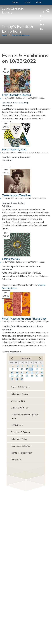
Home (4, 35)
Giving (39, 2)
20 (37, 372)
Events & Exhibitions (21, 35)
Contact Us (16, 460)
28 (42, 376)
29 (12, 379)
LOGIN (28, 2)
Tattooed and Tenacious (16, 195)
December (26, 359)
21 (42, 372)
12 (32, 369)
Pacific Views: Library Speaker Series (25, 417)
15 (12, 372)
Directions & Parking (20, 432)
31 (22, 379)
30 (17, 379)
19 (32, 372)
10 (22, 369)
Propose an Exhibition (21, 446)
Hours (15, 2)
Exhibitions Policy (19, 439)
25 (27, 376)
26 (32, 376)
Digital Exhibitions (19, 408)
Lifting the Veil (11, 259)
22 (12, 376)
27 (37, 376)
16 (17, 372)
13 (37, 369)
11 (27, 369)
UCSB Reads (17, 425)
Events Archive (18, 401)
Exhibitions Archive (20, 394)
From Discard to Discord (16, 95)
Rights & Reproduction (21, 453)
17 (22, 372)
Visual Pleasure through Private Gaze (24, 319)
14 (42, 369)
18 (27, 372)
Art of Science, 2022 (14, 150)
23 (17, 376)
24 (22, 376)
